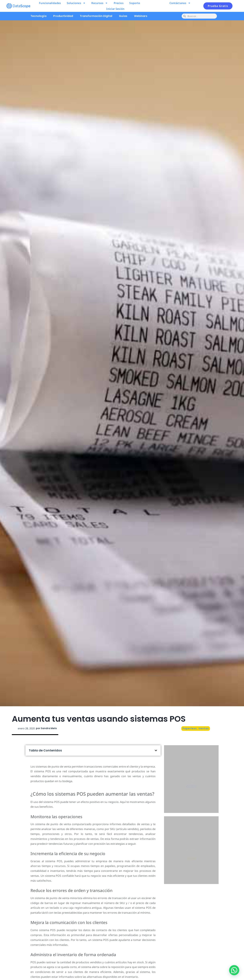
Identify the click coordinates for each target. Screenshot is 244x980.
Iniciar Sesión (115, 9)
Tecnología (38, 16)
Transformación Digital (96, 16)
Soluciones (76, 3)
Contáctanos (180, 3)
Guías (123, 16)
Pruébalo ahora (191, 794)
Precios (119, 3)
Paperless (190, 728)
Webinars (141, 16)
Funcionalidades (50, 3)
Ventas (204, 728)
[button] (156, 750)
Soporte (135, 3)
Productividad (63, 16)
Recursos (100, 3)
